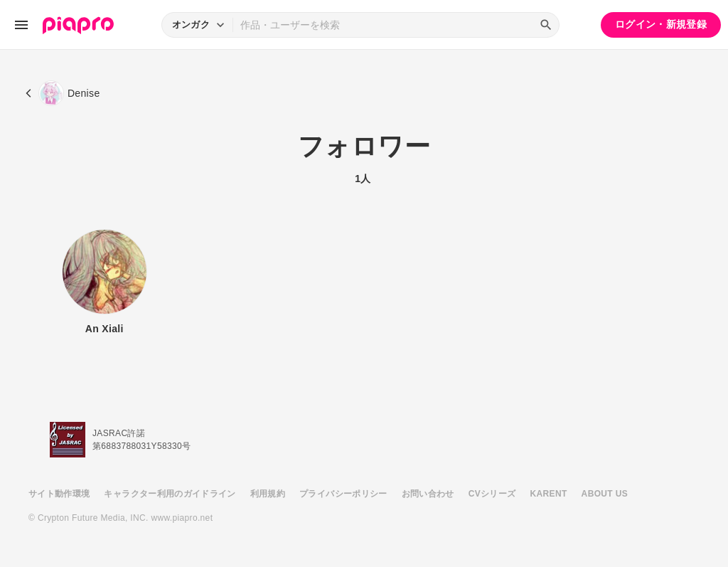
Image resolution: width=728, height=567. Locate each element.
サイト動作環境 (59, 494)
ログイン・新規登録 (661, 24)
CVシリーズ (492, 494)
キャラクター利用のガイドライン (170, 494)
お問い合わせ (428, 494)
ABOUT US (605, 494)
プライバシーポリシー (343, 494)
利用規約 (268, 494)
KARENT (549, 494)
